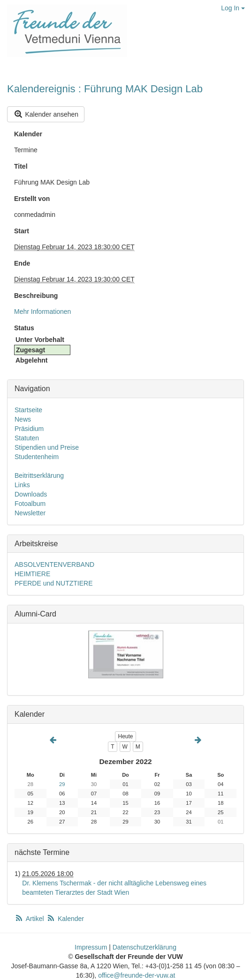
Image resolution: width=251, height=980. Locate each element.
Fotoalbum (30, 504)
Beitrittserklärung (39, 475)
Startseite (28, 410)
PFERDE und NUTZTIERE (53, 583)
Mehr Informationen (42, 312)
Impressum (91, 947)
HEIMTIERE (32, 574)
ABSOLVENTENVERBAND (54, 564)
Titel (21, 166)
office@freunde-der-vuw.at (137, 975)
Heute (125, 736)
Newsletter (30, 513)
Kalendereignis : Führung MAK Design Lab (105, 89)
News (23, 419)
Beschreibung (36, 296)
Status (24, 328)
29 (62, 784)
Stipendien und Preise (47, 447)
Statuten (27, 438)
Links (22, 485)
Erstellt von (32, 199)
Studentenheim (37, 457)
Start (22, 231)
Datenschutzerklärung (145, 947)
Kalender (28, 134)
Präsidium (29, 429)
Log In (233, 8)
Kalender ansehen (46, 114)
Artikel (30, 919)
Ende (22, 263)
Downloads (31, 494)
